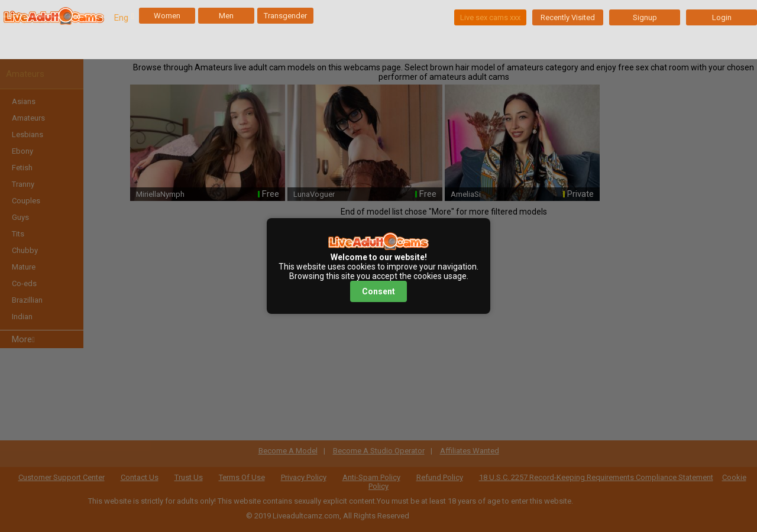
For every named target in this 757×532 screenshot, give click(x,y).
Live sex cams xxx (490, 17)
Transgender (285, 16)
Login (722, 17)
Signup (645, 17)
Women (167, 16)
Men (226, 16)
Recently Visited (568, 17)
